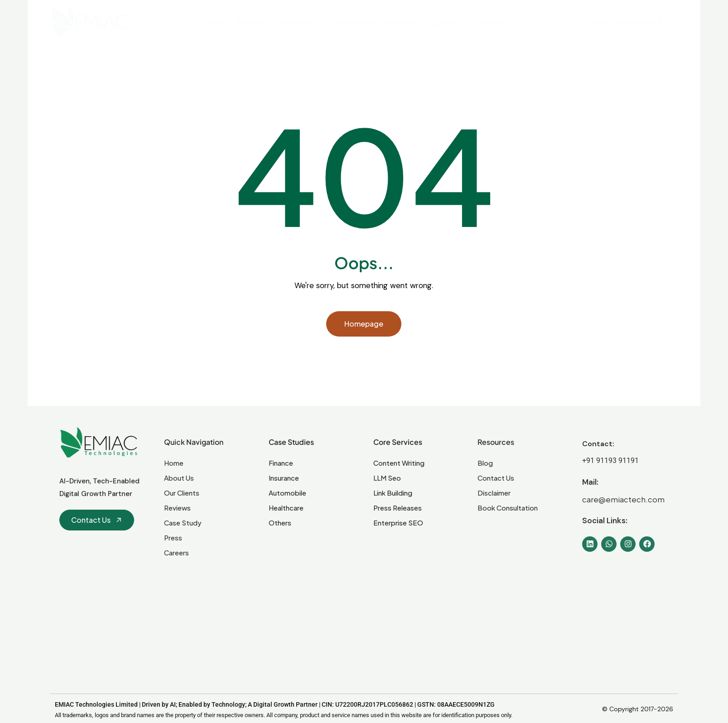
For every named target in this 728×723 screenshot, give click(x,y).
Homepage (364, 324)
